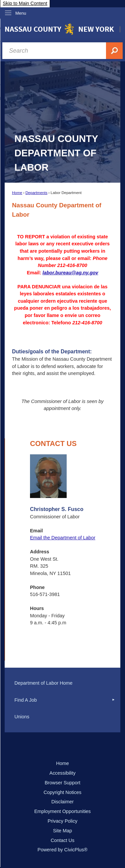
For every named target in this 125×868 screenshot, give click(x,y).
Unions (22, 717)
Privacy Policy (63, 821)
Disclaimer (62, 802)
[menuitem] (62, 683)
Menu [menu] (21, 13)
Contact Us (62, 840)
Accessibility (62, 773)
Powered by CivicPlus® (63, 850)
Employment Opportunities (63, 811)
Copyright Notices (63, 792)
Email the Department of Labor (63, 538)
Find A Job (25, 700)
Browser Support (62, 783)
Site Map (62, 831)
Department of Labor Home (43, 683)
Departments (36, 193)
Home (17, 193)
